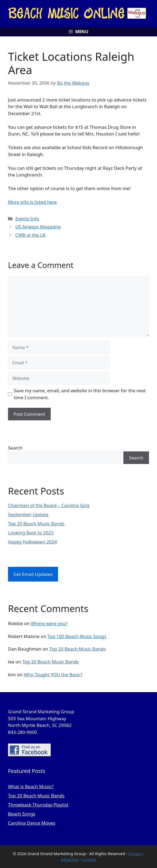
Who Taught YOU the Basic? (53, 675)
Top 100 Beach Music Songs (77, 636)
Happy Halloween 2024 (32, 542)
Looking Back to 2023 (31, 533)
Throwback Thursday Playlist (38, 805)
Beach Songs (22, 814)
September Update (28, 514)
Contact (89, 859)
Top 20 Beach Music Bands (36, 524)
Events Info (27, 219)
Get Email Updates (33, 574)
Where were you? (49, 623)
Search (15, 448)
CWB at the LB (30, 235)
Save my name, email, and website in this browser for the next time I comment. (80, 394)
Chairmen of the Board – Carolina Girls (49, 505)
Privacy (135, 854)
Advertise (70, 859)
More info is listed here (32, 202)
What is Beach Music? (31, 786)
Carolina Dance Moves (32, 823)
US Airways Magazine (38, 227)
